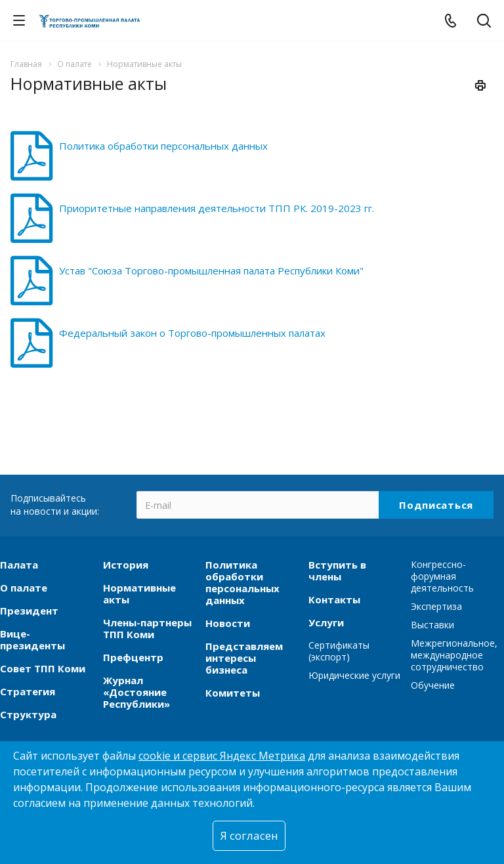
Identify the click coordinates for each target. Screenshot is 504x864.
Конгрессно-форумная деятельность (442, 576)
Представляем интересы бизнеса (244, 658)
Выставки (432, 625)
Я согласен (249, 835)
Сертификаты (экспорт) (339, 651)
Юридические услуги (354, 675)
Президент (29, 611)
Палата (19, 565)
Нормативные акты (139, 594)
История (126, 565)
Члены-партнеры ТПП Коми (147, 628)
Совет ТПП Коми (43, 668)
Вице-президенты (32, 639)
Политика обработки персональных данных (163, 146)
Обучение (433, 685)
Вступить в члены (337, 571)
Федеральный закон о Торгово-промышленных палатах (192, 333)
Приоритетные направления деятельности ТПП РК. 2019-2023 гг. (217, 208)
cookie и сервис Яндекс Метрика (222, 756)
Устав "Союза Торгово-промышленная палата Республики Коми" (211, 270)
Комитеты (233, 693)
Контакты (334, 599)
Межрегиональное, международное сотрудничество (454, 655)
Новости (228, 623)
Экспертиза (436, 606)
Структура (28, 714)
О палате (24, 588)
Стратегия (28, 691)
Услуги (326, 622)
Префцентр (133, 657)
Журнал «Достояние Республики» (136, 692)
